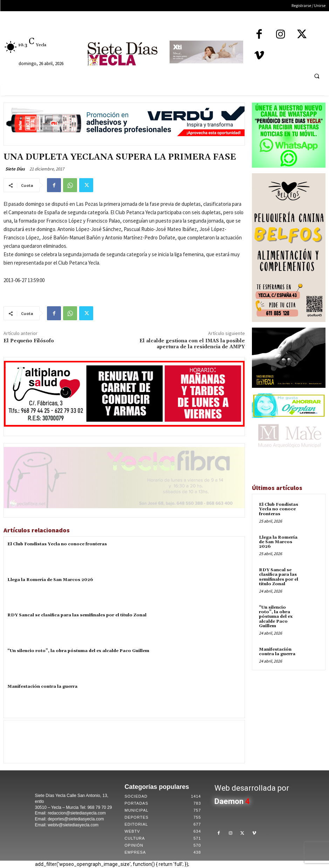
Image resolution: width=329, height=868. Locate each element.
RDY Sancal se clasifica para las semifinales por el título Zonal (77, 615)
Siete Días (15, 169)
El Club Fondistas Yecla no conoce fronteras (57, 544)
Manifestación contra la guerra (42, 687)
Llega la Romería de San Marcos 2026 (50, 580)
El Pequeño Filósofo (29, 341)
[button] (317, 76)
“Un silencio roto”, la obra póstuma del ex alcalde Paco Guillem (78, 651)
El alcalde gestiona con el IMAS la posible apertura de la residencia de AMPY (192, 344)
